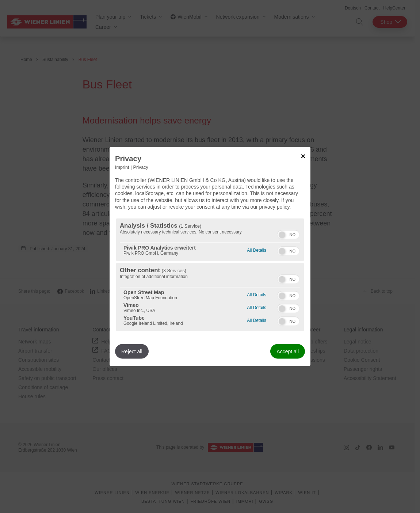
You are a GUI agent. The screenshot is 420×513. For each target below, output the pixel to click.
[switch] (288, 233)
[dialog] (210, 257)
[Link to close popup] (303, 156)
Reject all (132, 351)
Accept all (288, 351)
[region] (210, 274)
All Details (257, 249)
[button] (282, 235)
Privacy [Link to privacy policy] (141, 167)
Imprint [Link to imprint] (122, 167)
